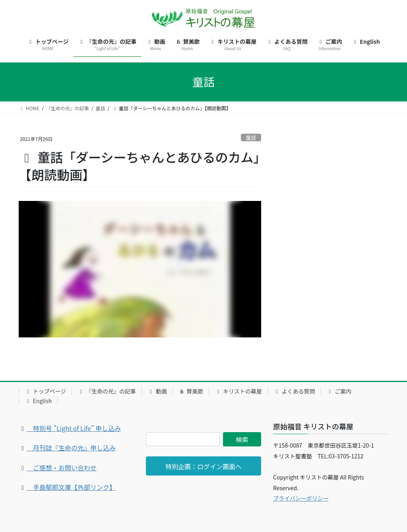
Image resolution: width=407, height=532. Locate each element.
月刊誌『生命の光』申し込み (71, 448)
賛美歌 (191, 391)
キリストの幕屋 (238, 391)
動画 (157, 391)
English (38, 401)
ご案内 (339, 391)
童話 (251, 137)
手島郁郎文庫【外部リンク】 (71, 487)
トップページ (45, 391)
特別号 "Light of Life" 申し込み (74, 428)
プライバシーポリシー (301, 498)
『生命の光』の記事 (107, 391)
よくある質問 (294, 391)
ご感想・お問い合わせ (62, 468)
